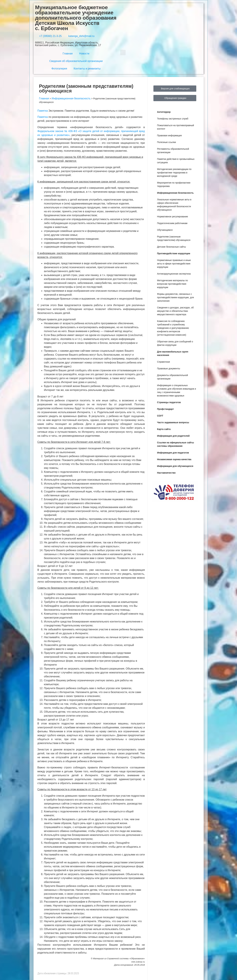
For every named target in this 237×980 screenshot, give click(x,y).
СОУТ (160, 416)
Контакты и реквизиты (87, 69)
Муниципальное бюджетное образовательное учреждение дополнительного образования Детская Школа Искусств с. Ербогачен (76, 18)
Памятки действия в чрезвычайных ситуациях (176, 161)
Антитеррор (164, 112)
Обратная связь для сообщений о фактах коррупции (175, 343)
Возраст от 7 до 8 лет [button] (50, 397)
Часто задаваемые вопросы (173, 422)
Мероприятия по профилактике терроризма (174, 184)
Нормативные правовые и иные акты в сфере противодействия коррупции (174, 264)
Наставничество (166, 473)
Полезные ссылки (166, 142)
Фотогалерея (59, 69)
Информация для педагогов (173, 453)
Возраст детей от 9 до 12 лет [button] (55, 566)
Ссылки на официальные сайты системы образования (175, 444)
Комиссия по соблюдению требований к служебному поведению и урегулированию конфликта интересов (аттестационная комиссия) (173, 328)
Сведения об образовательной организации (76, 61)
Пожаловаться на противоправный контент (176, 127)
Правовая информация (169, 135)
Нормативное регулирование (172, 217)
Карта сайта (164, 429)
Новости (84, 54)
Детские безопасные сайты (171, 247)
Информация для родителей (173, 436)
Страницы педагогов (169, 402)
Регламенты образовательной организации (173, 151)
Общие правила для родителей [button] (57, 319)
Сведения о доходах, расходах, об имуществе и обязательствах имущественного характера (175, 311)
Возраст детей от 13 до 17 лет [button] (56, 720)
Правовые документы (169, 369)
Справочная (163, 362)
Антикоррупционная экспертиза (174, 274)
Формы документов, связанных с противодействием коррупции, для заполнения (175, 297)
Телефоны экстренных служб (173, 119)
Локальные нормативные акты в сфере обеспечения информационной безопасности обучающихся (174, 205)
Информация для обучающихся (175, 466)
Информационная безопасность (175, 193)
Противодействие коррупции (174, 253)
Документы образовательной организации (172, 377)
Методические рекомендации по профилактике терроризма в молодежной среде (174, 173)
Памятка (43, 111)
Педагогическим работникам (172, 223)
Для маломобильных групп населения (173, 353)
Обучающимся (165, 230)
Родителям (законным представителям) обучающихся (174, 238)
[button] (123, 53)
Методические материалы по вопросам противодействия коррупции (172, 284)
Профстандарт (165, 409)
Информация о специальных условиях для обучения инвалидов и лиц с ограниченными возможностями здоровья (176, 390)
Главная (68, 54)
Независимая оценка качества (174, 459)
